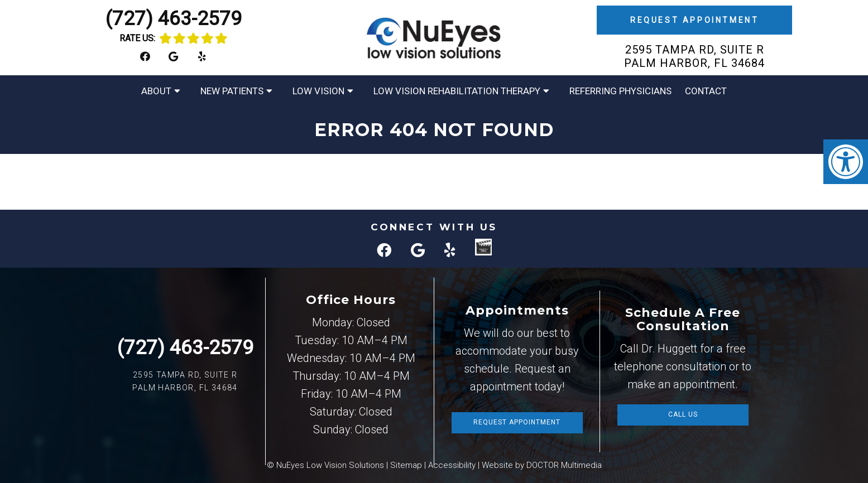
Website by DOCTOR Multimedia (542, 465)
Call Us (683, 414)
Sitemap (406, 465)
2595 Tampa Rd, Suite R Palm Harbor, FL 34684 (694, 56)
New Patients (232, 91)
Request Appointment (694, 20)
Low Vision (318, 91)
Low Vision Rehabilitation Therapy (457, 91)
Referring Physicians (620, 91)
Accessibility (452, 465)
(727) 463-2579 (174, 19)
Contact (706, 91)
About (156, 91)
